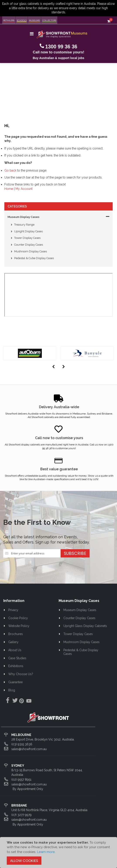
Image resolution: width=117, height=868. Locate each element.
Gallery (13, 642)
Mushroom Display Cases (31, 251)
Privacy (13, 610)
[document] (58, 853)
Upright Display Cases (28, 231)
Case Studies (17, 658)
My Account (24, 189)
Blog (12, 690)
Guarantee (15, 682)
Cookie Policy (18, 618)
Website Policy (19, 626)
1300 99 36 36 (61, 47)
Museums (34, 20)
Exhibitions (16, 666)
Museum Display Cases (24, 217)
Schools (22, 20)
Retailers (9, 20)
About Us (15, 650)
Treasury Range (24, 225)
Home (9, 189)
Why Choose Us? (21, 674)
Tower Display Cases (27, 238)
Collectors (49, 20)
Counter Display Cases (29, 245)
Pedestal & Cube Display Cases (34, 258)
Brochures (16, 634)
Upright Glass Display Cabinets (85, 626)
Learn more (46, 852)
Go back (10, 170)
